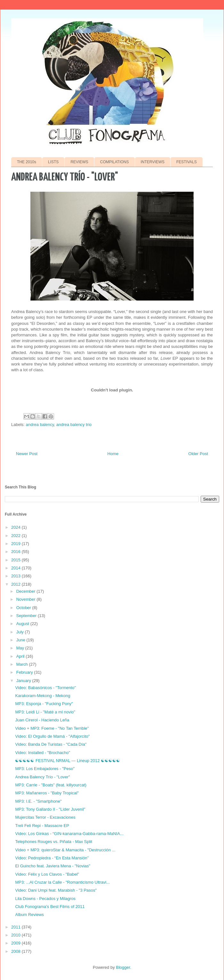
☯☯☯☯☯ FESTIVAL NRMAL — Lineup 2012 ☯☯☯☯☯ (68, 761)
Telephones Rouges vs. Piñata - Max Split (54, 842)
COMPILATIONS (115, 162)
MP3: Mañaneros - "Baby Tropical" (47, 793)
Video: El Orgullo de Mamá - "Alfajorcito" (52, 736)
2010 (16, 935)
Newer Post (27, 454)
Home (113, 454)
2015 (16, 560)
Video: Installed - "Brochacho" (43, 753)
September (27, 616)
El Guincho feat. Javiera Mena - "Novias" (53, 866)
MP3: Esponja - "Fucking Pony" (44, 704)
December (27, 591)
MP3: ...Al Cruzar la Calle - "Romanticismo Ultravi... (62, 882)
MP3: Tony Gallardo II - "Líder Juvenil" (50, 809)
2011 (16, 927)
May (21, 648)
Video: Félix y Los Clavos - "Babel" (47, 874)
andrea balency (40, 425)
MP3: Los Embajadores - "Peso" (45, 769)
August (23, 624)
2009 (16, 943)
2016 (16, 552)
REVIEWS (79, 162)
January (24, 681)
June (21, 640)
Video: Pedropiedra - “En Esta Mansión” (52, 858)
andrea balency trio (74, 425)
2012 (16, 584)
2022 (16, 536)
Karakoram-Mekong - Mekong (43, 696)
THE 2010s (27, 162)
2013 (16, 576)
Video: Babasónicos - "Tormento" (45, 688)
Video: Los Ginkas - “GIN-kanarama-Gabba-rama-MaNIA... (69, 834)
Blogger (123, 967)
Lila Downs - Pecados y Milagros (45, 899)
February (25, 672)
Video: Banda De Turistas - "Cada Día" (51, 744)
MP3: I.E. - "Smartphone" (38, 801)
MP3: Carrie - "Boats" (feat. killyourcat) (51, 785)
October (24, 608)
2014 (16, 568)
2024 (16, 527)
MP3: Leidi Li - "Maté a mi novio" (45, 712)
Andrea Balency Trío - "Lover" (42, 777)
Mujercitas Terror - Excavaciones (45, 817)
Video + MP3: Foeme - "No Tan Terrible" (52, 728)
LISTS (53, 162)
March (23, 664)
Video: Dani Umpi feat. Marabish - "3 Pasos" (56, 890)
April (21, 656)
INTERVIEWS (153, 162)
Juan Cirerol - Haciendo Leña (42, 720)
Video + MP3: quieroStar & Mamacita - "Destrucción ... (65, 850)
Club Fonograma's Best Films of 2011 (50, 907)
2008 (16, 951)
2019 (16, 544)
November (27, 599)
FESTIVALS (187, 162)
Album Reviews (29, 915)
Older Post (198, 454)
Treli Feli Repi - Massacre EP (42, 826)
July (21, 632)
